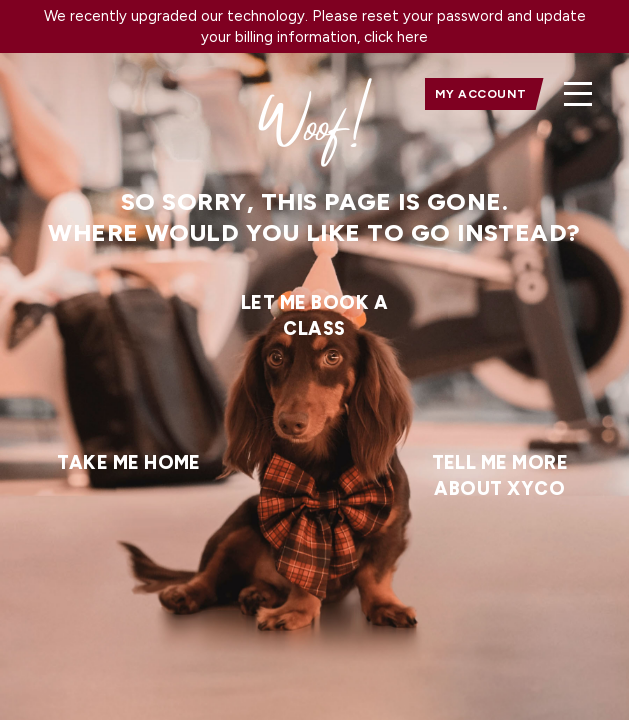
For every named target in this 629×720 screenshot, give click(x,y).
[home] (76, 94)
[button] (578, 94)
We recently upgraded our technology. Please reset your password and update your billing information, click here (315, 26)
